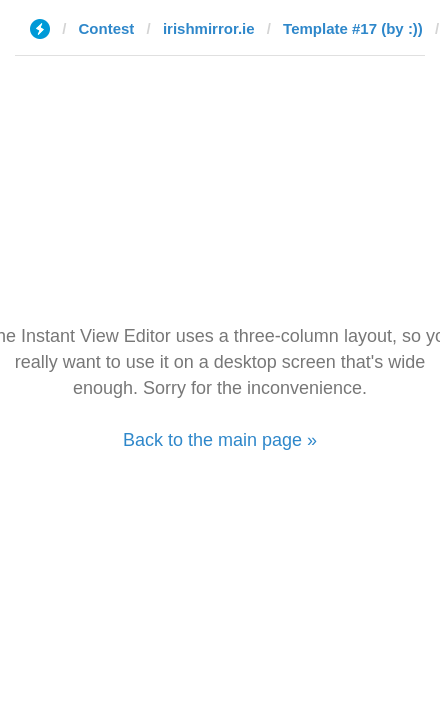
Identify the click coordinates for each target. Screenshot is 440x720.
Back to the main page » (220, 440)
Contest (107, 28)
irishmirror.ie (209, 28)
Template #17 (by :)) (353, 28)
